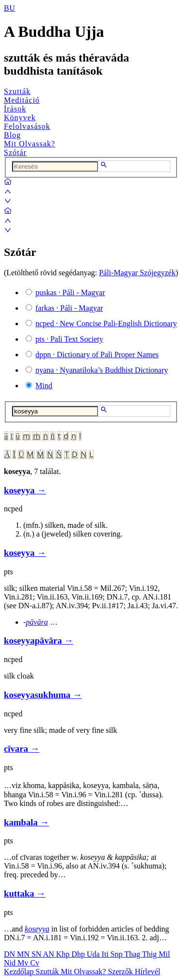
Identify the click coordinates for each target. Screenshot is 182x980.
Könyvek (20, 118)
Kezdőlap (20, 972)
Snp (118, 954)
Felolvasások (27, 126)
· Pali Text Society (69, 339)
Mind (44, 386)
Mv (24, 963)
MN (24, 954)
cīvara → (22, 749)
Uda (94, 954)
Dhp (79, 954)
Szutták (17, 91)
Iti (106, 954)
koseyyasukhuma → (43, 695)
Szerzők (121, 972)
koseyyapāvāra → (39, 640)
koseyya (37, 929)
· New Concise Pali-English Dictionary (106, 324)
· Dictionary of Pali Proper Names (97, 355)
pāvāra (37, 622)
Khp (64, 954)
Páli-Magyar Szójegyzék (137, 273)
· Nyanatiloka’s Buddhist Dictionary (102, 370)
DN (10, 954)
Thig (150, 954)
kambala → (26, 822)
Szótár (15, 152)
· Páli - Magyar (70, 292)
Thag (133, 954)
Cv (35, 963)
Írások (15, 109)
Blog (12, 135)
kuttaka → (25, 893)
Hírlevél (148, 972)
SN (37, 954)
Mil (164, 954)
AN (49, 954)
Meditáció (22, 100)
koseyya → (25, 490)
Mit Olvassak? (30, 144)
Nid (11, 963)
